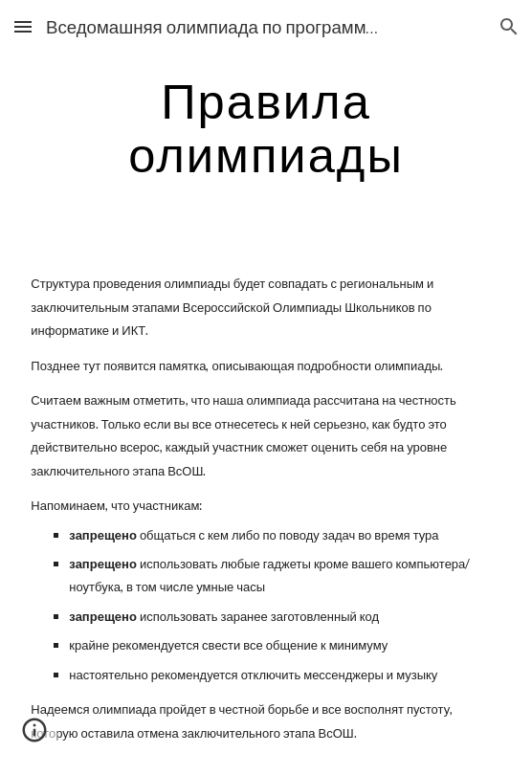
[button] (23, 26)
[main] (266, 127)
